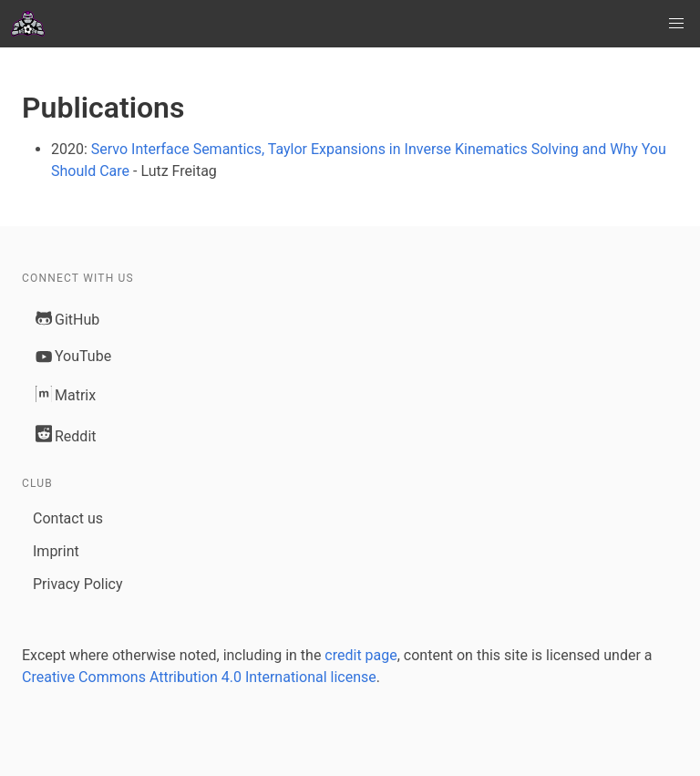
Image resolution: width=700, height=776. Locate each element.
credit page (360, 655)
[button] (676, 24)
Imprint (56, 551)
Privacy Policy (78, 584)
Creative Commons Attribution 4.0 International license (199, 677)
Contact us (68, 518)
